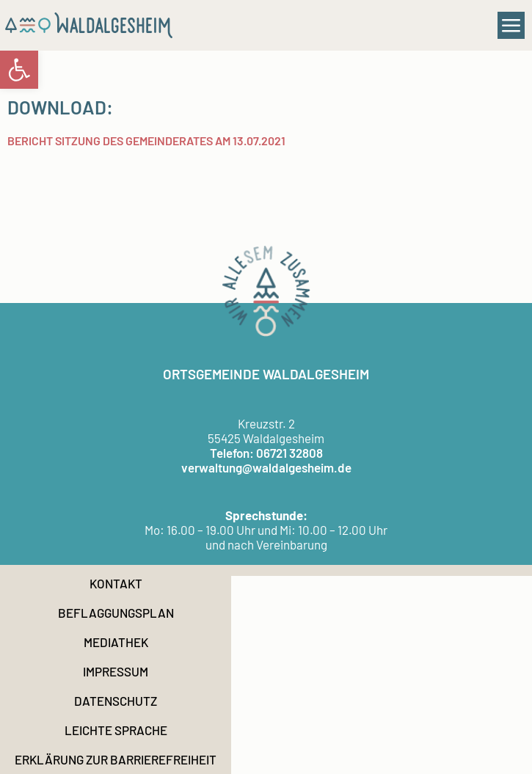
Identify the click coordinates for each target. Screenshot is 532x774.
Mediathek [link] (116, 642)
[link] (19, 70)
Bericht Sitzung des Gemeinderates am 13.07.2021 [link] (146, 140)
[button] (511, 26)
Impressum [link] (116, 671)
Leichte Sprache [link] (116, 730)
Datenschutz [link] (116, 701)
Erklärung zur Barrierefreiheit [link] (116, 759)
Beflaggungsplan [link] (116, 613)
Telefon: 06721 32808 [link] (266, 453)
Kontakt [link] (116, 583)
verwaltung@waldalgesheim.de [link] (266, 467)
